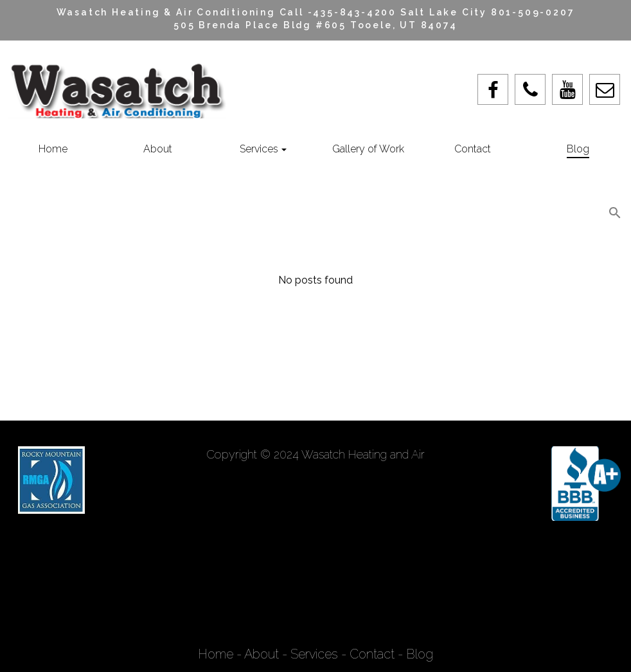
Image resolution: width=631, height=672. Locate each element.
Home (217, 654)
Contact (372, 654)
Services (314, 654)
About (262, 654)
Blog (420, 654)
